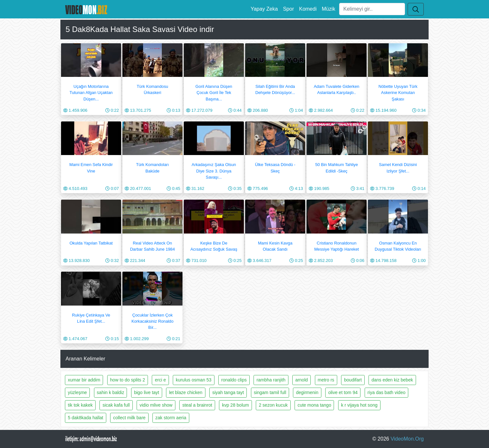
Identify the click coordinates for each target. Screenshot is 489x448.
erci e (160, 380)
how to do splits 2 (128, 380)
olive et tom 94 (343, 392)
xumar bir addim (84, 380)
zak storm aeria (171, 418)
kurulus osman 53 (194, 380)
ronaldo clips (234, 380)
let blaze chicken (186, 392)
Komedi (308, 9)
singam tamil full (270, 392)
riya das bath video (387, 392)
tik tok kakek (80, 405)
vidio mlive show (156, 405)
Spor (288, 9)
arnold (302, 380)
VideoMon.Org (407, 439)
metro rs (326, 380)
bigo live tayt (147, 392)
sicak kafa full (116, 405)
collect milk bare (129, 418)
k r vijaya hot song (359, 405)
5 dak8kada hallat (86, 418)
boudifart (353, 380)
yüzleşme (77, 392)
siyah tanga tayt (228, 392)
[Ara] (372, 9)
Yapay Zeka (264, 9)
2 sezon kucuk (273, 405)
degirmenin (307, 392)
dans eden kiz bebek (392, 380)
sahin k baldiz (111, 392)
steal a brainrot (197, 405)
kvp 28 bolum (235, 405)
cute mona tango (314, 405)
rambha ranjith (271, 380)
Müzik (328, 9)
